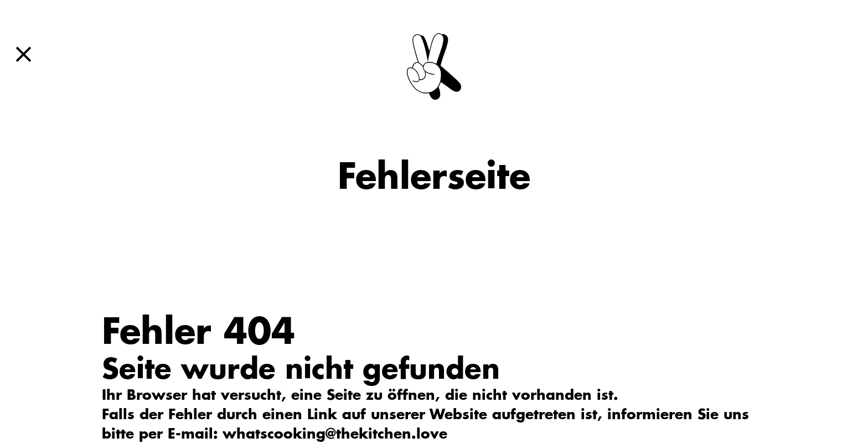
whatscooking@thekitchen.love (335, 433)
